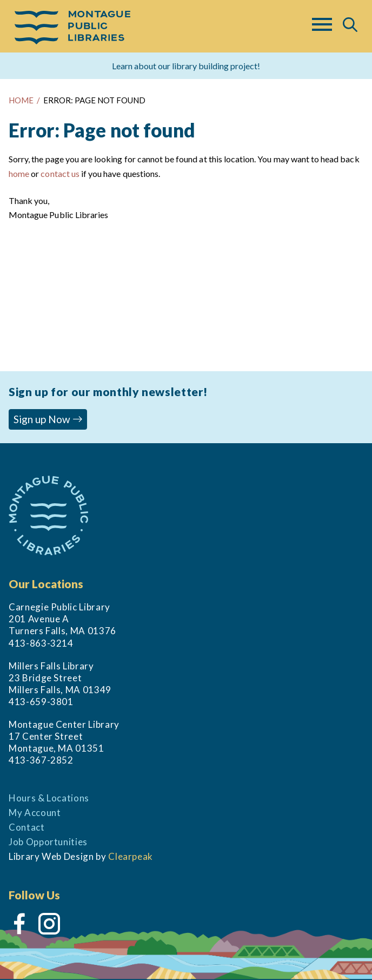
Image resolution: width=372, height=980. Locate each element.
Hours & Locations (49, 798)
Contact (27, 827)
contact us (60, 173)
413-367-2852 (41, 760)
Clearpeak (131, 856)
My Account (35, 813)
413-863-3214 (41, 643)
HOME (21, 100)
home (19, 173)
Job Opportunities (48, 842)
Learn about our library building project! (186, 66)
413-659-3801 (41, 702)
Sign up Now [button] (48, 419)
